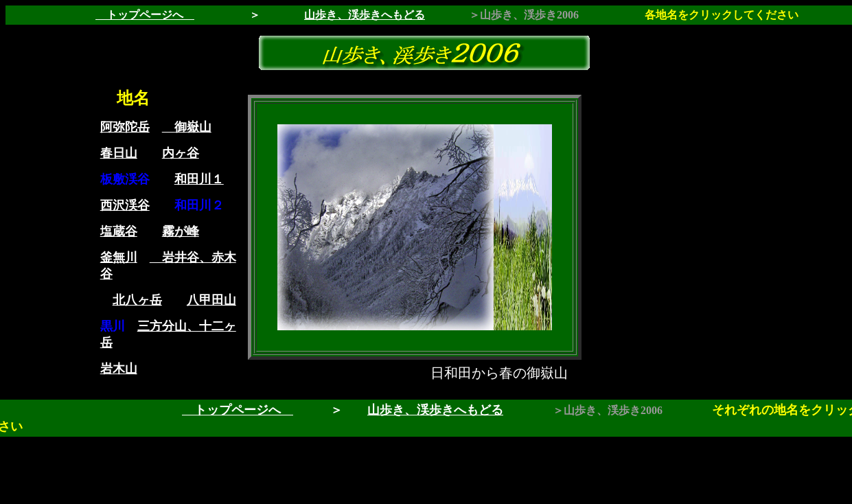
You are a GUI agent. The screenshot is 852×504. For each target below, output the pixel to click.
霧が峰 (181, 231)
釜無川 (119, 257)
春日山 (119, 153)
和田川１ (199, 179)
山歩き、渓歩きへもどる (435, 410)
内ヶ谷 (181, 153)
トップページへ (145, 15)
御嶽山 (187, 127)
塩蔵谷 (119, 231)
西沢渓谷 (125, 205)
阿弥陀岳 (125, 127)
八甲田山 (211, 300)
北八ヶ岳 (137, 300)
